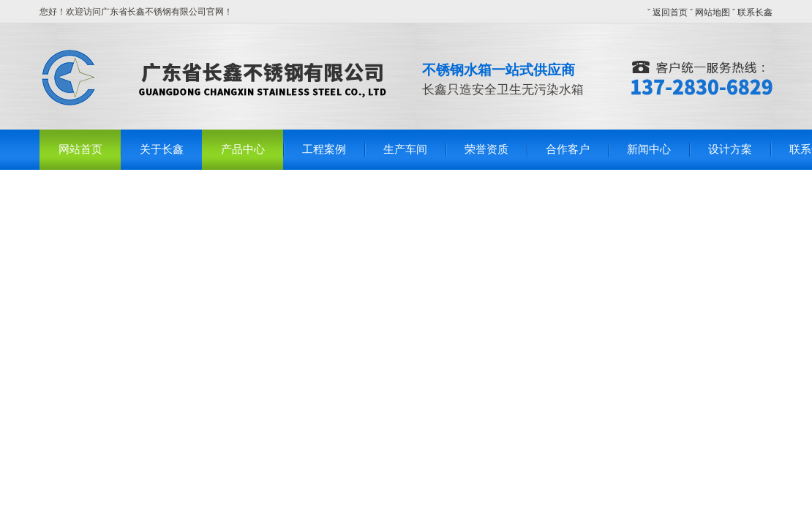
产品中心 (243, 149)
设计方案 (730, 149)
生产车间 (405, 149)
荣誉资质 (486, 149)
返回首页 (670, 12)
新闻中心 (649, 149)
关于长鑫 (162, 149)
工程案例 (324, 149)
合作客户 (568, 149)
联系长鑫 (755, 12)
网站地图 (713, 12)
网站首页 (80, 149)
